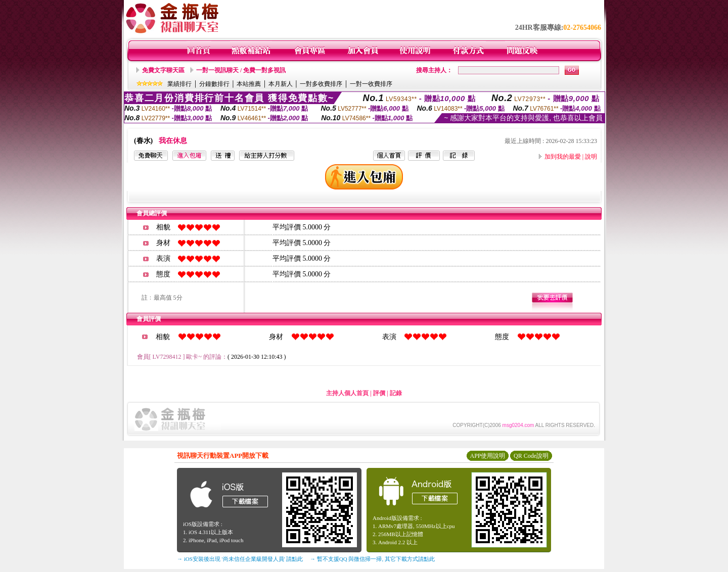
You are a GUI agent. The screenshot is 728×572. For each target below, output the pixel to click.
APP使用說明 (487, 456)
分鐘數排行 (214, 84)
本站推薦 (249, 84)
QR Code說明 (531, 456)
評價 (379, 393)
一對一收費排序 (371, 84)
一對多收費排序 (321, 84)
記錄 (396, 393)
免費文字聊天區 (163, 70)
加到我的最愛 (563, 157)
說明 (591, 157)
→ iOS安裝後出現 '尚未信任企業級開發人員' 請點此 (240, 559)
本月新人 (281, 84)
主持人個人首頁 (347, 393)
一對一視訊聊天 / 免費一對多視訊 (241, 70)
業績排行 (179, 84)
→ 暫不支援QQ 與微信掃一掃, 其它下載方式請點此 (372, 559)
